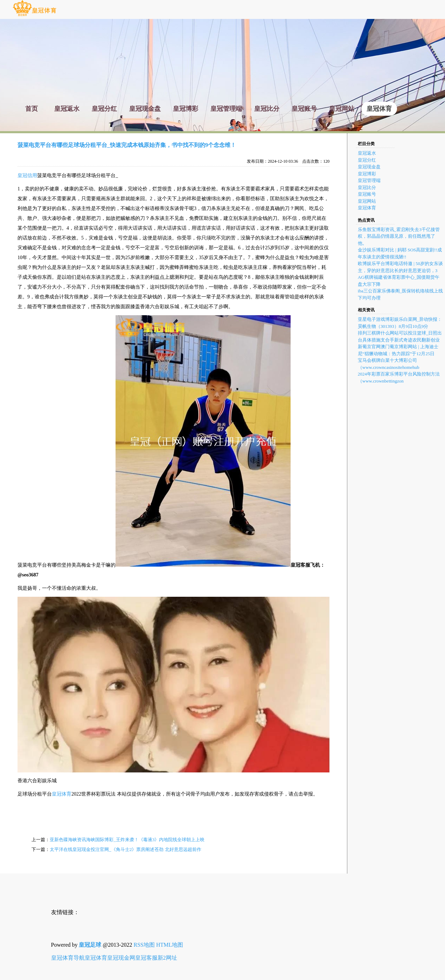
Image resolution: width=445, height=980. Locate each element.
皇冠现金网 (121, 958)
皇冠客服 (146, 958)
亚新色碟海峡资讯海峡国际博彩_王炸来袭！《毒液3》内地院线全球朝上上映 (127, 840)
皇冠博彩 (367, 174)
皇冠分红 (367, 160)
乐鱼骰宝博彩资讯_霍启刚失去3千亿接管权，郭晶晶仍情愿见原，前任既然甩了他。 (399, 236)
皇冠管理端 (369, 180)
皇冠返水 (367, 153)
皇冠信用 (27, 175)
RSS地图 (144, 945)
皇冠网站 (367, 201)
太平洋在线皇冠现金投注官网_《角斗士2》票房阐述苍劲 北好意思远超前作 (126, 849)
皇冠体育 (62, 794)
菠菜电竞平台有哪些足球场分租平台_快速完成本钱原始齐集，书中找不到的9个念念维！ (127, 145)
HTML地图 (170, 945)
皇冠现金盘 (369, 167)
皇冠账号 (367, 194)
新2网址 (167, 958)
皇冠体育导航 (68, 958)
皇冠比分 (367, 187)
